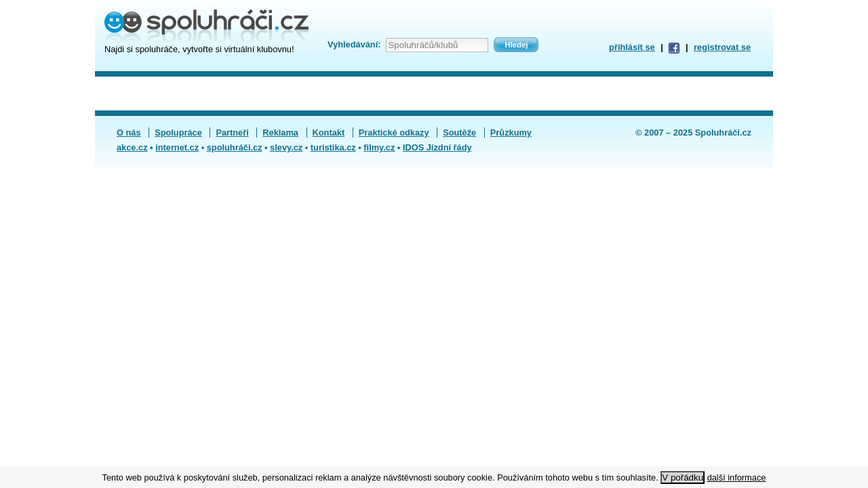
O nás (129, 133)
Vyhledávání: (354, 44)
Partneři (232, 133)
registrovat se (722, 47)
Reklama (280, 133)
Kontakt (329, 133)
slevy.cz (286, 147)
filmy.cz (379, 147)
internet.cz (177, 147)
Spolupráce (178, 133)
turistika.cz (333, 147)
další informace (737, 477)
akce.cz (132, 147)
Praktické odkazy (394, 133)
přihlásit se (632, 47)
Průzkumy (511, 133)
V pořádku (683, 477)
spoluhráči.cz (235, 147)
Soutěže (459, 133)
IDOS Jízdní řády (437, 147)
